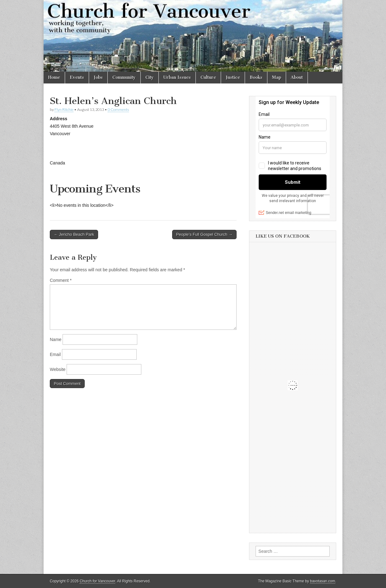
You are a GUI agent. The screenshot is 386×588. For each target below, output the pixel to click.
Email (55, 354)
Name (56, 339)
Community (124, 77)
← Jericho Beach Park (74, 234)
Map (277, 77)
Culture (208, 77)
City (150, 77)
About (297, 77)
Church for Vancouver (97, 581)
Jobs (98, 77)
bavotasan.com (323, 581)
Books (256, 77)
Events (77, 77)
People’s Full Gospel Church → (204, 234)
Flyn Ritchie (64, 109)
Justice (233, 77)
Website (58, 369)
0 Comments (118, 109)
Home (54, 77)
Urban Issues (177, 77)
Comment (61, 280)
